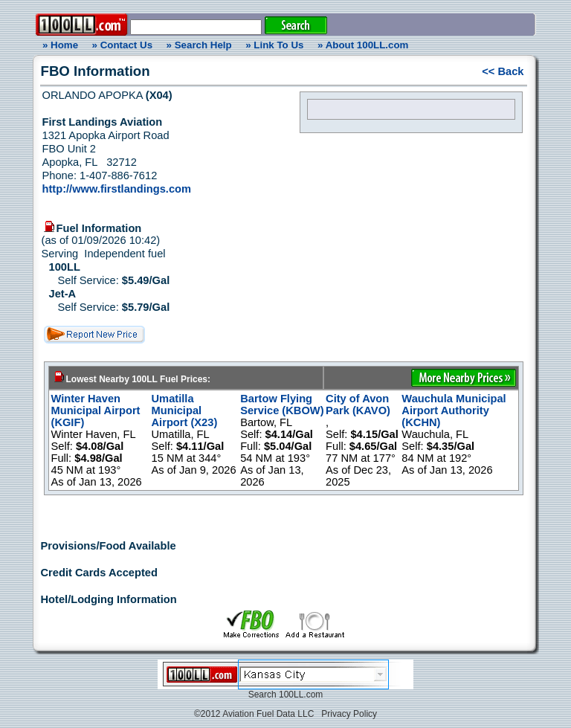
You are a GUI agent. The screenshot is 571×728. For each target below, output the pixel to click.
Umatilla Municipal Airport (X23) (185, 410)
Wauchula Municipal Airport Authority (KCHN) (454, 410)
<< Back (503, 71)
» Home (58, 45)
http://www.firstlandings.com (117, 189)
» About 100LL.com (363, 45)
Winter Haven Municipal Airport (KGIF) (96, 410)
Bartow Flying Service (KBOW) (282, 405)
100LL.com (301, 695)
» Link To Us (274, 45)
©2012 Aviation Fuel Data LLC (254, 714)
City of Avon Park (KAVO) (358, 405)
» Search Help (199, 45)
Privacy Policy (349, 714)
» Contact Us (122, 45)
